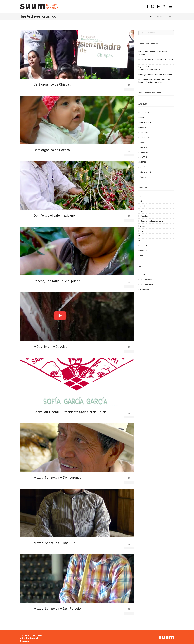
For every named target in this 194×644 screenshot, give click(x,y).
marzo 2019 (143, 167)
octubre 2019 (143, 142)
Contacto (25, 641)
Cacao (141, 196)
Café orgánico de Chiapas (52, 85)
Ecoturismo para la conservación (151, 221)
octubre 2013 (143, 177)
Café (140, 201)
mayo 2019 (143, 157)
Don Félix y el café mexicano (54, 216)
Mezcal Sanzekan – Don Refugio (57, 609)
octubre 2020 (143, 117)
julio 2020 (142, 127)
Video (141, 256)
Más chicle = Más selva (50, 347)
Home (141, 231)
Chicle (141, 211)
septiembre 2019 (145, 147)
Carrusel (142, 206)
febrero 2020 (143, 132)
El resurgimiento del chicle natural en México (155, 75)
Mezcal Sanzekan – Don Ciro (54, 543)
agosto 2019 (143, 152)
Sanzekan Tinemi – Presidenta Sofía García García (70, 412)
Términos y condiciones (31, 635)
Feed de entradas (145, 280)
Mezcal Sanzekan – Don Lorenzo (57, 478)
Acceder (142, 275)
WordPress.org (144, 290)
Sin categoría (143, 251)
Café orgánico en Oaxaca (52, 150)
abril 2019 (142, 162)
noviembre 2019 (145, 137)
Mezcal (141, 236)
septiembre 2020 (145, 122)
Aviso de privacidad (29, 638)
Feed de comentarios (147, 285)
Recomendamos (145, 246)
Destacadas (143, 216)
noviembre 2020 (145, 112)
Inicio (151, 16)
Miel (140, 241)
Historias (142, 226)
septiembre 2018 (145, 172)
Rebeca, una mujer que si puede (57, 281)
